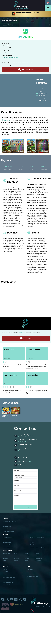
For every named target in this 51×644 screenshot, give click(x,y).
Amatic (37, 556)
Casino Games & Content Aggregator (38, 547)
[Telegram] (25, 599)
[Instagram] (20, 599)
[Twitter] (7, 599)
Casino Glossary (6, 587)
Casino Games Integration (8, 538)
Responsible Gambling (32, 579)
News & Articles (6, 572)
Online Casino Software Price (9, 578)
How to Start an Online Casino (9, 580)
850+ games (6, 46)
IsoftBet (4, 561)
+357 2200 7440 (23, 458)
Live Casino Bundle (7, 542)
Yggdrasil (27, 556)
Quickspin (16, 561)
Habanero (5, 563)
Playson (37, 553)
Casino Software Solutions (8, 531)
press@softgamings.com (25, 444)
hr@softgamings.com (24, 449)
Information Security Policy (32, 576)
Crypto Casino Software (8, 529)
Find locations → (23, 465)
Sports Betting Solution (8, 545)
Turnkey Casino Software (8, 524)
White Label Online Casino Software (10, 522)
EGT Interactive (17, 558)
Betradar (26, 561)
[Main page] (22, 5)
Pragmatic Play (39, 558)
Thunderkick (27, 558)
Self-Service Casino (7, 526)
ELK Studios (38, 561)
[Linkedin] (16, 599)
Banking (32, 540)
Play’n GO (27, 553)
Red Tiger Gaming (17, 556)
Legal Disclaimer (30, 574)
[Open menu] (48, 8)
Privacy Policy (30, 569)
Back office (32, 545)
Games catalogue (6, 24)
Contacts (5, 574)
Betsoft (4, 556)
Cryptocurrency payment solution (37, 538)
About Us (5, 569)
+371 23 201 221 (23, 461)
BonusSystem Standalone (8, 547)
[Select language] (48, 3)
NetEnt (15, 553)
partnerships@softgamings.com (27, 440)
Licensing (32, 542)
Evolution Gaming (7, 553)
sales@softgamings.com (25, 435)
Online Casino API (7, 585)
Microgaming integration (9, 57)
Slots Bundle (5, 540)
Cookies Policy (30, 572)
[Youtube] (12, 599)
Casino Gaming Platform (8, 582)
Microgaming (14, 24)
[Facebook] (3, 599)
